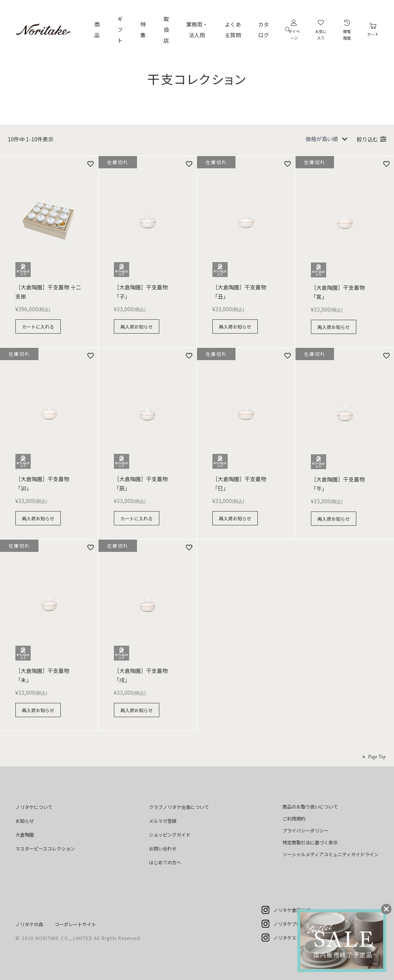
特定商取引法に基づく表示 (310, 842)
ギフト (120, 30)
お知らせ (25, 821)
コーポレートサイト (75, 924)
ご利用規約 (294, 818)
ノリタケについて (34, 807)
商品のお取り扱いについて (310, 806)
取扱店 (166, 30)
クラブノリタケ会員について (179, 807)
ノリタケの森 (29, 924)
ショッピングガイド (170, 835)
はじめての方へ (165, 862)
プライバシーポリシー (306, 830)
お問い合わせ (163, 848)
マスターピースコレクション (45, 848)
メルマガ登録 (163, 821)
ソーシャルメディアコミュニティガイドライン (331, 854)
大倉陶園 (25, 835)
